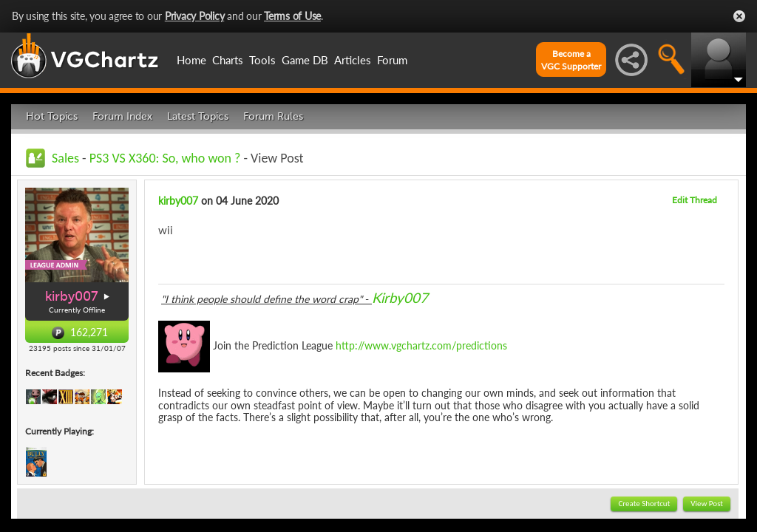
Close (739, 16)
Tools (262, 60)
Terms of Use (292, 16)
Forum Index (122, 116)
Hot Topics (52, 116)
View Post (707, 504)
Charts (228, 60)
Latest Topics (198, 116)
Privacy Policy (195, 16)
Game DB (305, 60)
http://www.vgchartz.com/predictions (421, 345)
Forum (392, 60)
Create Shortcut (644, 504)
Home (191, 60)
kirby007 (72, 296)
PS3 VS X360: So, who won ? (165, 158)
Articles (353, 60)
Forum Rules (273, 116)
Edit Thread (695, 200)
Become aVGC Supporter (571, 60)
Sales (65, 158)
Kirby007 (400, 298)
